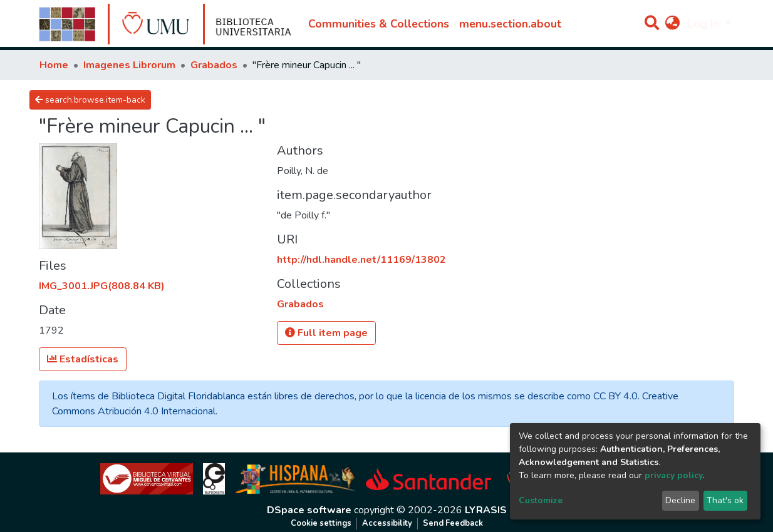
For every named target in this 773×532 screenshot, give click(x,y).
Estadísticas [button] (83, 359)
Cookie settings (321, 523)
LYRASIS (486, 510)
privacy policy (674, 475)
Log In (705, 24)
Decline (680, 500)
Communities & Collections (379, 24)
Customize (541, 500)
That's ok (725, 500)
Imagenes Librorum (129, 65)
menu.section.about (510, 24)
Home (54, 65)
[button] (672, 24)
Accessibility (387, 523)
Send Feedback (453, 523)
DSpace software (309, 510)
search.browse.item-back (90, 100)
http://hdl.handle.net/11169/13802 (361, 260)
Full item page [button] (326, 333)
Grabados (214, 65)
